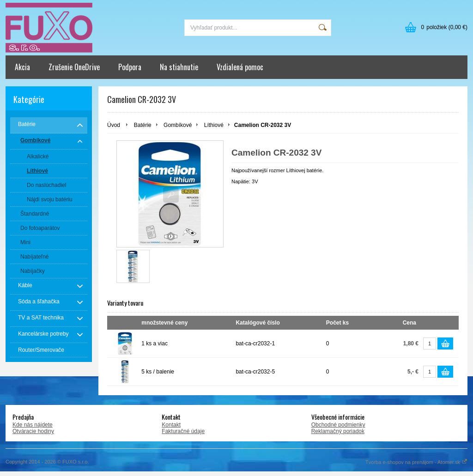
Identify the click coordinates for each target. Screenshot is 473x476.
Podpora (130, 67)
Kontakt (171, 425)
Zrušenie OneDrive (74, 67)
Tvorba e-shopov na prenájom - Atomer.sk (416, 462)
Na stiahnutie (179, 67)
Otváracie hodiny (33, 431)
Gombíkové (178, 125)
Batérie (143, 125)
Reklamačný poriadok (338, 431)
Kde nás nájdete (33, 425)
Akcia (22, 67)
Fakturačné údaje (183, 431)
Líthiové (214, 125)
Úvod (114, 125)
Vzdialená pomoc (240, 67)
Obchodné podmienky (338, 425)
